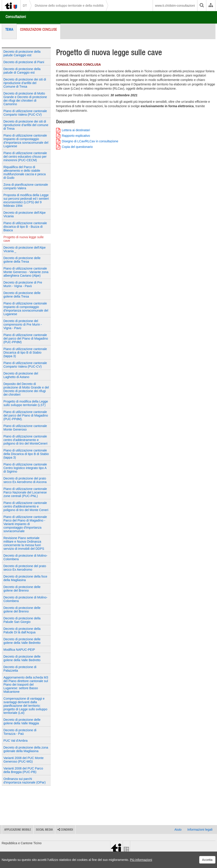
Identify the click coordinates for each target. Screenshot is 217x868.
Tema (9, 29)
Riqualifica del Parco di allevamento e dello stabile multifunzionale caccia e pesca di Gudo (25, 172)
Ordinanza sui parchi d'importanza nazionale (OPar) (25, 781)
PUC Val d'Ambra (16, 741)
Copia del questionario (74, 147)
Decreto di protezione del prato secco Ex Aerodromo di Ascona (25, 480)
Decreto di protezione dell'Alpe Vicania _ (25, 249)
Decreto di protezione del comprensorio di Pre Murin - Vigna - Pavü (23, 324)
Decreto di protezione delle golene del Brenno (22, 589)
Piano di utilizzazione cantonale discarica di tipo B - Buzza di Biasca (25, 227)
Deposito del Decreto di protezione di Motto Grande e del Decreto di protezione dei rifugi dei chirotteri (26, 389)
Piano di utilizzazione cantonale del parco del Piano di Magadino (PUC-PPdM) (26, 338)
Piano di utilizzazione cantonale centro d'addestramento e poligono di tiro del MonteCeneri (26, 440)
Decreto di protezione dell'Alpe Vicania (25, 214)
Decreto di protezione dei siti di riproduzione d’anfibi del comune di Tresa (26, 125)
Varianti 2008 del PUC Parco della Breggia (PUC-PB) (23, 770)
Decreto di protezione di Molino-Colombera (26, 557)
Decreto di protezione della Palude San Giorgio (22, 620)
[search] (202, 6)
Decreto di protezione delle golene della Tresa (22, 260)
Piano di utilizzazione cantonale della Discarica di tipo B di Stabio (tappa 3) (26, 454)
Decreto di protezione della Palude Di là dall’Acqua (22, 630)
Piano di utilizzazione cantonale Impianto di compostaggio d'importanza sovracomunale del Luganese (26, 309)
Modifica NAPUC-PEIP (19, 650)
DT (25, 6)
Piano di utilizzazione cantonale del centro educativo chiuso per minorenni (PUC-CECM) (25, 157)
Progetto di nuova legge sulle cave (24, 239)
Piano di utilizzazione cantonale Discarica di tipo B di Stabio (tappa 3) (25, 352)
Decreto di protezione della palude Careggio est (22, 53)
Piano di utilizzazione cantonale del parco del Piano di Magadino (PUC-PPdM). (26, 415)
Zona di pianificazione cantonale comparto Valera (26, 186)
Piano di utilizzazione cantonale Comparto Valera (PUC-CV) (25, 113)
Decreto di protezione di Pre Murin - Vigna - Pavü (23, 284)
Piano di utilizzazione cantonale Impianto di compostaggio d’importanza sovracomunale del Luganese (26, 141)
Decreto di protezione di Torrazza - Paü (20, 732)
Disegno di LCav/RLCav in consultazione (87, 141)
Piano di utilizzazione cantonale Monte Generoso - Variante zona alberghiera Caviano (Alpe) (26, 272)
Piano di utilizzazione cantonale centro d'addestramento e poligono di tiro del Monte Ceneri (26, 506)
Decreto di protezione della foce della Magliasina (25, 578)
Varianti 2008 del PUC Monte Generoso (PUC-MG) (24, 760)
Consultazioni (16, 17)
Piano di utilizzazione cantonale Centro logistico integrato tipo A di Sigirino (25, 468)
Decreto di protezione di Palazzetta (20, 669)
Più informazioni (141, 860)
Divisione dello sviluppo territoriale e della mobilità (69, 6)
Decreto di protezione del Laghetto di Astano (21, 375)
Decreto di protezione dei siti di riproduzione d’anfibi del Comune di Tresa (25, 83)
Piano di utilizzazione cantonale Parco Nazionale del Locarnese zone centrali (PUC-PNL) (25, 492)
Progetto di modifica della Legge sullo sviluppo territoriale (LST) (26, 403)
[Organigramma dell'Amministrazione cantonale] (211, 6)
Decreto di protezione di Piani (24, 62)
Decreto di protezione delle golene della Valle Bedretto (22, 641)
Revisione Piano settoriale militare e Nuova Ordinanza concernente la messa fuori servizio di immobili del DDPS (24, 543)
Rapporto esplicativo (73, 136)
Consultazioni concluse (39, 29)
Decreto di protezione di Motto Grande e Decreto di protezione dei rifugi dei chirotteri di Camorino (25, 99)
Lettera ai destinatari (73, 130)
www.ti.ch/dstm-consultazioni (175, 6)
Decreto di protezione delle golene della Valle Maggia (22, 721)
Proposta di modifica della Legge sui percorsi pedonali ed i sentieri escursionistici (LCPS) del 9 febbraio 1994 (26, 200)
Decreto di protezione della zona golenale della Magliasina (26, 749)
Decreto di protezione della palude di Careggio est (22, 71)
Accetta (207, 860)
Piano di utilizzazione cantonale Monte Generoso (25, 428)
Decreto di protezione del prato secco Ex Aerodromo (25, 568)
